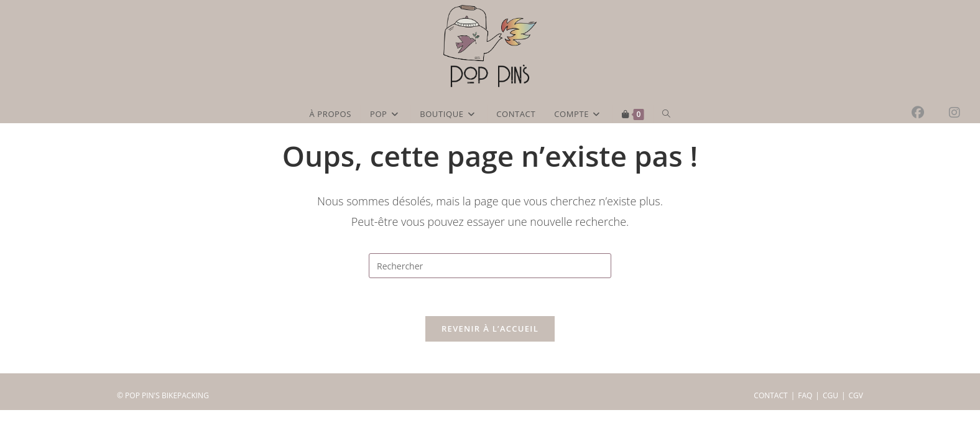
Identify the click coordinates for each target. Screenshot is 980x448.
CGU (830, 433)
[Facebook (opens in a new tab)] (930, 113)
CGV (856, 433)
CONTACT (770, 433)
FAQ (805, 433)
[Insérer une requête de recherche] (490, 266)
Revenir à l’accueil (490, 329)
